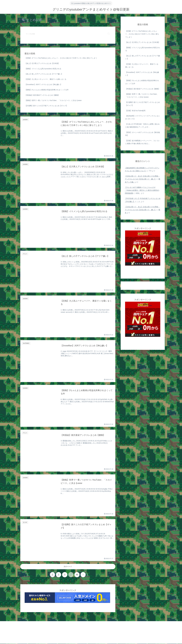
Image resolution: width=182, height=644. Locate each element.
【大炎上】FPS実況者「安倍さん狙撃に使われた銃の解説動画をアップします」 (143, 126)
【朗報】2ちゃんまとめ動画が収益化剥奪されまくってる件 (47, 90)
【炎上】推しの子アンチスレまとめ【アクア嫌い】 (44, 74)
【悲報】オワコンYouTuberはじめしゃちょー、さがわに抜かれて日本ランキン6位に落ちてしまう (61, 58)
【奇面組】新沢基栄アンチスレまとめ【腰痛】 (42, 95)
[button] (109, 34)
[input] (68, 34)
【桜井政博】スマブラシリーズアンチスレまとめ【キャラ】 (143, 117)
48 (77, 575)
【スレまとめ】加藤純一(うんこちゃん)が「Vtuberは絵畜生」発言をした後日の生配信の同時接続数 (142, 190)
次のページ (68, 566)
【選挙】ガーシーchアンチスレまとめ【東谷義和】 (143, 134)
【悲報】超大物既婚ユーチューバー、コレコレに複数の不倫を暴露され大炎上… (143, 142)
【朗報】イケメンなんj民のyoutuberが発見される (43, 69)
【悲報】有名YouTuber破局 (135, 111)
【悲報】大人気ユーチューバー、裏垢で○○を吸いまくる (46, 79)
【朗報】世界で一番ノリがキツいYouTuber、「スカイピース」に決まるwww (53, 100)
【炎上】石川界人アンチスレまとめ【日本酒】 (42, 63)
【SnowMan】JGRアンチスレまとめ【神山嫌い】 (43, 84)
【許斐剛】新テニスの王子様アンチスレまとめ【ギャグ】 (46, 106)
